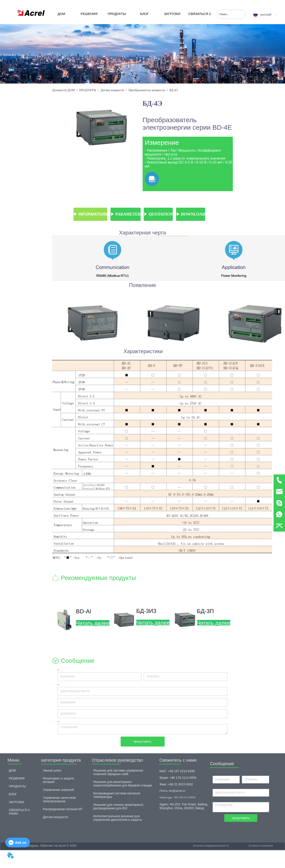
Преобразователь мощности (147, 90)
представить (142, 741)
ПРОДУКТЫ (117, 14)
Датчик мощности (112, 90)
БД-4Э (174, 90)
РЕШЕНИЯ (89, 14)
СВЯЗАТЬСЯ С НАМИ (200, 18)
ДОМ (61, 14)
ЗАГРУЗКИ (172, 14)
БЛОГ (144, 14)
